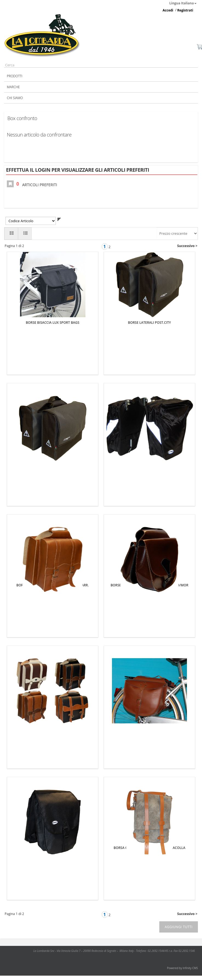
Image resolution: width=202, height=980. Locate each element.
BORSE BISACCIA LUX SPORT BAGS (53, 323)
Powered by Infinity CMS (182, 968)
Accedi (168, 10)
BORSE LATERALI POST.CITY (150, 323)
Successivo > (187, 246)
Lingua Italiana (183, 3)
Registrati (185, 10)
